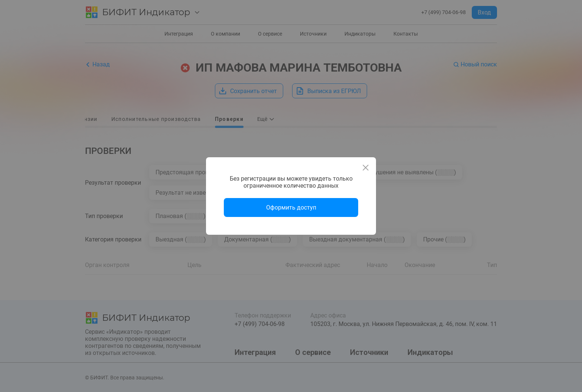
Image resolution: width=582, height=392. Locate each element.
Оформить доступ (291, 207)
